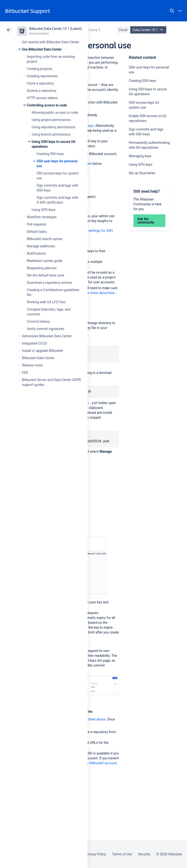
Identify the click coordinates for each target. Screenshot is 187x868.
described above (93, 719)
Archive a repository (42, 91)
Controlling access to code (47, 105)
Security (144, 854)
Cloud (123, 30)
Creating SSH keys (50, 154)
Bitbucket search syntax (45, 239)
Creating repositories (42, 76)
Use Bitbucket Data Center (42, 49)
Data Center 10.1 (149, 30)
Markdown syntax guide (45, 261)
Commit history (38, 321)
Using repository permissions (53, 127)
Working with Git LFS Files (46, 302)
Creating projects (40, 69)
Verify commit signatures (46, 329)
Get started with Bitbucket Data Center (51, 42)
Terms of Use (122, 854)
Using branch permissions (51, 134)
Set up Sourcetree (142, 173)
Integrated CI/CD (34, 343)
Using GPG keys (43, 210)
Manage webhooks (41, 246)
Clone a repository (40, 83)
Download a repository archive (49, 283)
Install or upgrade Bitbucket (42, 351)
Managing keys (140, 156)
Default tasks (37, 232)
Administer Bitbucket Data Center (47, 336)
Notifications (36, 253)
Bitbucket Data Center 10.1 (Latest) (56, 29)
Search (172, 11)
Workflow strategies (42, 217)
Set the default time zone (45, 275)
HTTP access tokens (42, 98)
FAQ (25, 373)
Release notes (33, 365)
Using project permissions (51, 120)
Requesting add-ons (42, 268)
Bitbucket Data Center (38, 358)
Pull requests (37, 224)
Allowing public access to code (55, 113)
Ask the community (146, 221)
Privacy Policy (96, 854)
